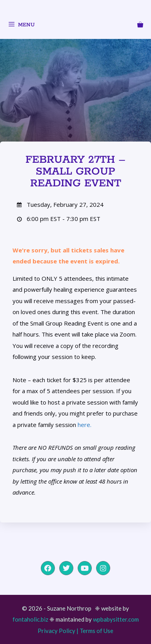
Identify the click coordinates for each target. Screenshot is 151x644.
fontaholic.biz (30, 619)
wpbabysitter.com (116, 619)
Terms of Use (96, 631)
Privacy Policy (56, 631)
